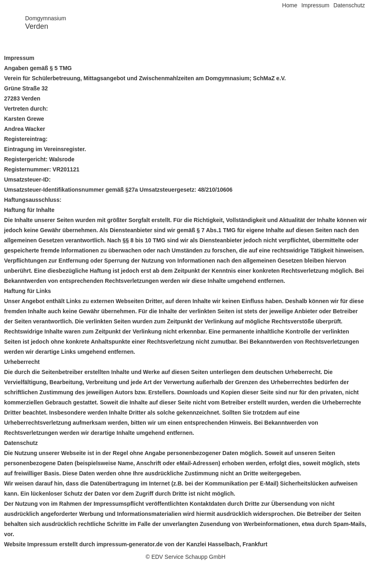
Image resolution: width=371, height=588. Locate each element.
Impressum (315, 5)
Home (290, 5)
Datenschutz (349, 5)
